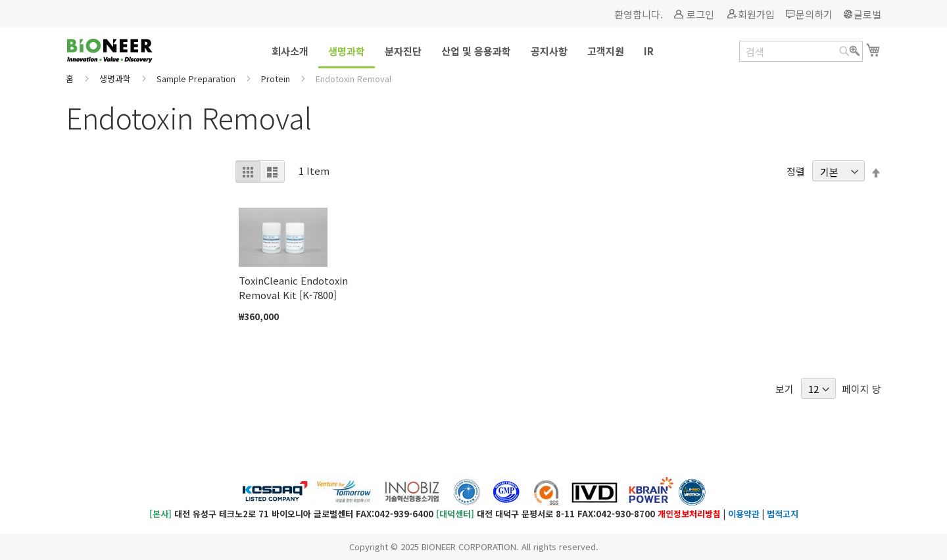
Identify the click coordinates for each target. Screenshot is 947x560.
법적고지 (783, 514)
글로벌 (867, 14)
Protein (277, 79)
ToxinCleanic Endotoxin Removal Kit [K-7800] (293, 287)
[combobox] (801, 51)
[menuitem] (290, 51)
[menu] (473, 52)
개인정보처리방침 (689, 514)
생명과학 (116, 79)
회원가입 (756, 14)
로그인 (700, 14)
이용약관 (744, 514)
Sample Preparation (197, 79)
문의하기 (814, 14)
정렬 (796, 172)
